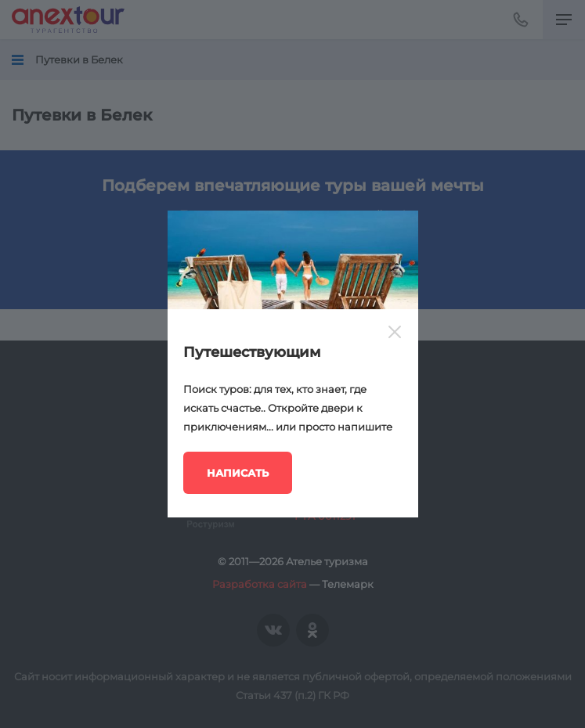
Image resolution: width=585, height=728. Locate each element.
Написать (238, 473)
